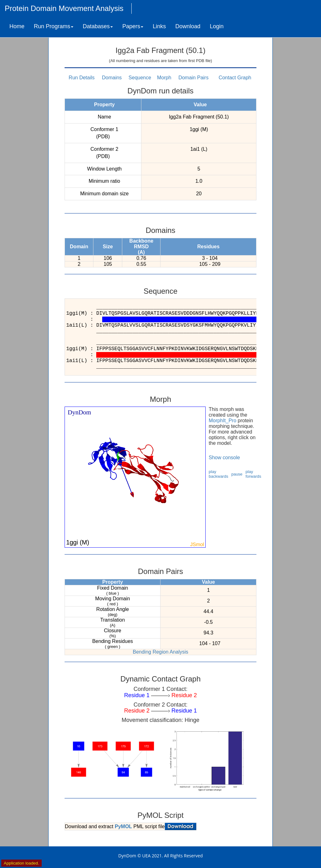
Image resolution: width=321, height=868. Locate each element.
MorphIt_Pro (223, 421)
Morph (164, 78)
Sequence (140, 78)
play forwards (253, 474)
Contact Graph (235, 78)
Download (188, 26)
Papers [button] (133, 26)
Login (217, 26)
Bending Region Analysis (160, 652)
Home (17, 26)
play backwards (218, 474)
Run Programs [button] (54, 26)
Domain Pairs (193, 78)
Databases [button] (98, 26)
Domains (112, 78)
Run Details (82, 78)
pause (237, 474)
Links (159, 26)
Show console (224, 458)
